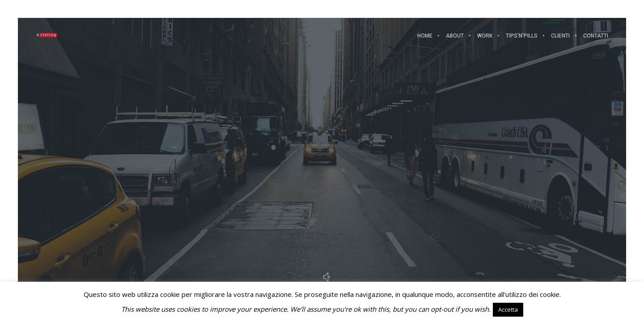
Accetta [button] (508, 309)
